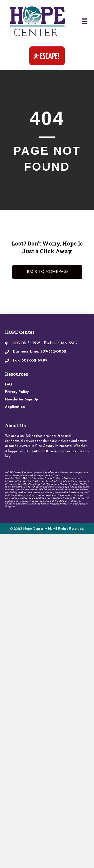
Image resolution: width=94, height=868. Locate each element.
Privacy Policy (17, 392)
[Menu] (84, 21)
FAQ (9, 385)
